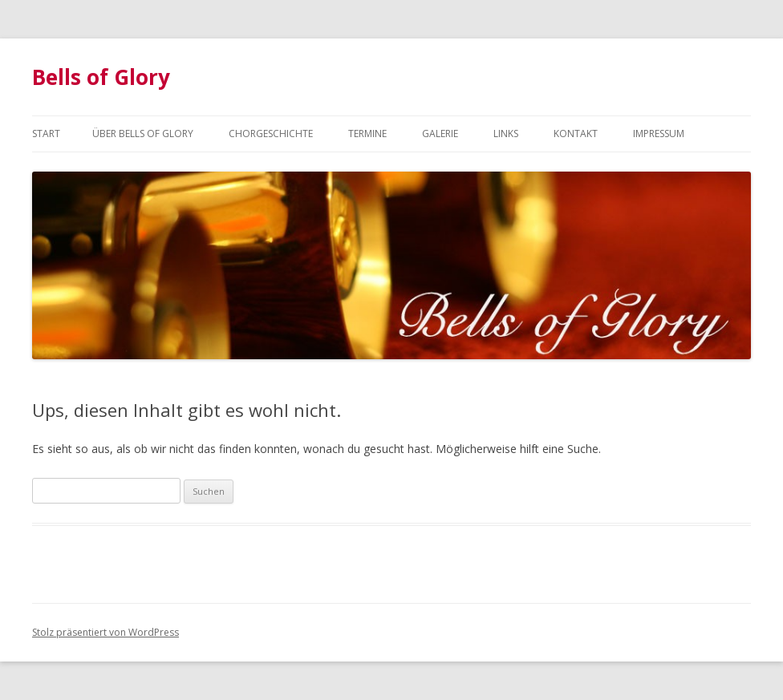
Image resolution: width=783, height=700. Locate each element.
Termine (367, 134)
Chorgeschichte (271, 134)
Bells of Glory (101, 77)
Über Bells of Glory (143, 134)
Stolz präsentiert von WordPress (105, 632)
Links (506, 134)
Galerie (440, 134)
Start (46, 134)
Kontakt (576, 134)
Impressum (659, 134)
